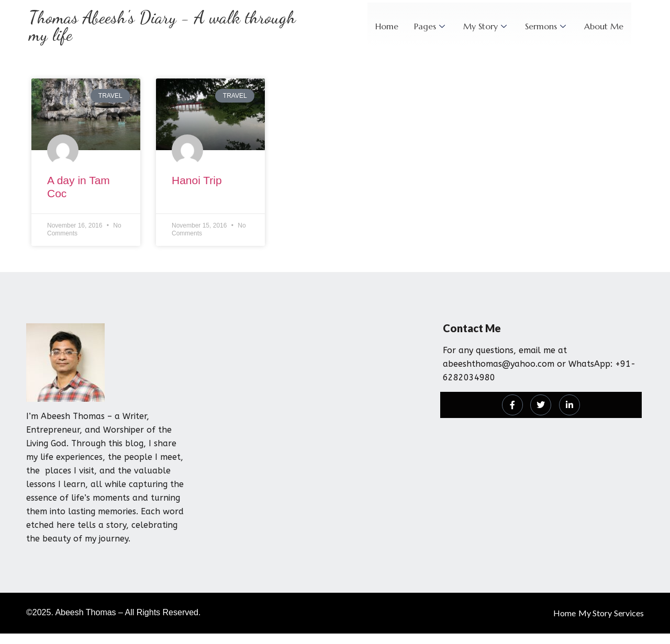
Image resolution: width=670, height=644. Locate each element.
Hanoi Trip (197, 180)
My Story (486, 26)
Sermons (547, 26)
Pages (431, 26)
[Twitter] (541, 405)
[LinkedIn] (569, 405)
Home (387, 26)
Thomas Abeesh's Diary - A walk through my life (162, 26)
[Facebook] (512, 405)
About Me (604, 26)
